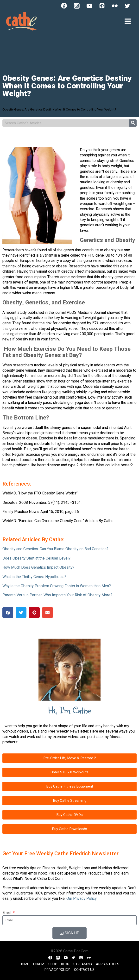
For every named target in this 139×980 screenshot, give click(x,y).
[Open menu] (128, 21)
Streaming (83, 964)
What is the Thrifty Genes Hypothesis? (34, 577)
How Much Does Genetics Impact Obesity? (38, 567)
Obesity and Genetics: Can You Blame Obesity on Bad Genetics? (55, 549)
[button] (8, 613)
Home (24, 964)
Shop (53, 964)
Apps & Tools (108, 964)
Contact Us (84, 970)
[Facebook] (64, 6)
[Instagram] (77, 6)
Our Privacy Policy (82, 899)
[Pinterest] (102, 6)
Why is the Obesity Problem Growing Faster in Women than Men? (57, 586)
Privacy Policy (57, 970)
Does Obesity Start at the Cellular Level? (36, 558)
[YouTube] (89, 6)
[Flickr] (115, 6)
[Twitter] (127, 6)
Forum (39, 964)
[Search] (133, 123)
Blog (65, 964)
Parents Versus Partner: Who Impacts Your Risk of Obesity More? (57, 595)
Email (7, 913)
